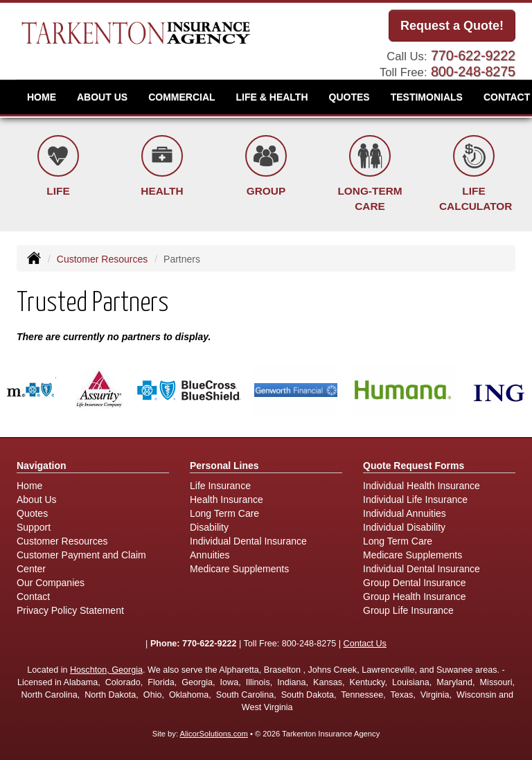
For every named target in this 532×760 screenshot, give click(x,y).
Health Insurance (227, 500)
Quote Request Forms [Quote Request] (414, 466)
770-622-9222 (473, 55)
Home (42, 97)
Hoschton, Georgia (106, 670)
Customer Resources (103, 259)
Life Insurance (220, 486)
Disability (209, 527)
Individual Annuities (405, 513)
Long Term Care (224, 513)
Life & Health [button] (272, 97)
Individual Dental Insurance (248, 541)
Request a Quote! (452, 26)
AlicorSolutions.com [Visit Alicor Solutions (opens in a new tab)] (214, 734)
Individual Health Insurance (422, 486)
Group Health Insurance (415, 596)
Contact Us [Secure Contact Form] (365, 644)
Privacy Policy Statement (70, 610)
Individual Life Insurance (415, 500)
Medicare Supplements (239, 569)
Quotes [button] (349, 97)
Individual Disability (404, 527)
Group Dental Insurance (415, 583)
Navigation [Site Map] (42, 466)
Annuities (210, 555)
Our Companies (51, 583)
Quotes (32, 513)
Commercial (181, 97)
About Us (102, 97)
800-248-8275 (473, 71)
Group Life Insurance (408, 610)
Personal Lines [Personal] (224, 466)
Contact (33, 596)
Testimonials (427, 97)
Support (34, 527)
